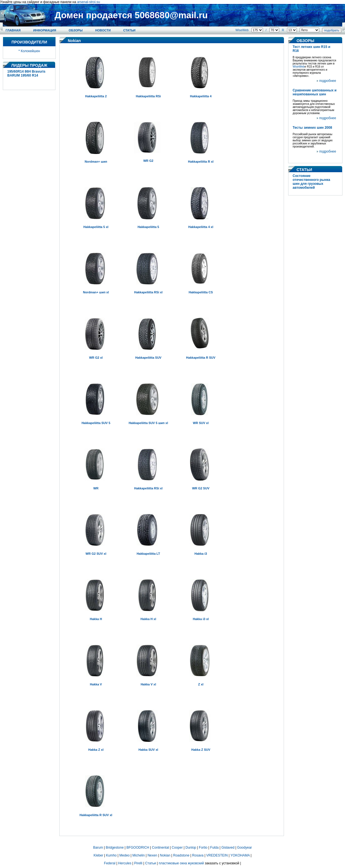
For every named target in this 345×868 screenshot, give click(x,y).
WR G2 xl (96, 358)
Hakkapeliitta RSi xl (148, 292)
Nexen (152, 855)
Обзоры (76, 30)
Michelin (139, 855)
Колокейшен (30, 51)
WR (96, 488)
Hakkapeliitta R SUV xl (96, 815)
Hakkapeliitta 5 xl (96, 227)
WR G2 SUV (201, 488)
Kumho (111, 855)
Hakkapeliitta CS (201, 292)
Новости (103, 30)
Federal (110, 863)
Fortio (203, 848)
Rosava (198, 855)
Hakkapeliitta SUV (148, 358)
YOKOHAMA (240, 855)
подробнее (328, 81)
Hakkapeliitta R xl (201, 162)
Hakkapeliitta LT (148, 554)
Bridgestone (115, 848)
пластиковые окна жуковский (181, 863)
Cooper (177, 848)
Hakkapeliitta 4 (201, 96)
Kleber (98, 855)
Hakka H (96, 619)
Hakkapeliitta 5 (148, 227)
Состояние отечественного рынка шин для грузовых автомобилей (311, 182)
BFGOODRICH (138, 848)
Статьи (129, 30)
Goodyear (245, 848)
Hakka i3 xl (201, 619)
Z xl (201, 684)
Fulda (215, 848)
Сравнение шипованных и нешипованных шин (315, 92)
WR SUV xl (201, 423)
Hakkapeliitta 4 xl (201, 227)
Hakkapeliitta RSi (148, 96)
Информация (45, 30)
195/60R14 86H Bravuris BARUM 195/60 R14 (26, 73)
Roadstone (181, 855)
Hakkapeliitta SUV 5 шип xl (148, 423)
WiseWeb (242, 30)
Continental (161, 848)
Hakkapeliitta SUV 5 (96, 423)
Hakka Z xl (96, 750)
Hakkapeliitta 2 (96, 96)
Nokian (165, 855)
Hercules (125, 863)
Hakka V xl (148, 684)
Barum (98, 848)
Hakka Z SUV (201, 750)
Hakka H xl (148, 619)
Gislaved (228, 848)
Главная (13, 30)
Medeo (124, 855)
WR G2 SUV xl (96, 554)
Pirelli (138, 863)
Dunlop (191, 848)
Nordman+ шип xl (96, 292)
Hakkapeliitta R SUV (201, 358)
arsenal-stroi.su (88, 2)
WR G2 (148, 161)
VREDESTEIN (217, 855)
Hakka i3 (201, 554)
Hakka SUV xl (148, 750)
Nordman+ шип (96, 162)
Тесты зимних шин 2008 (312, 128)
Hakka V (96, 684)
